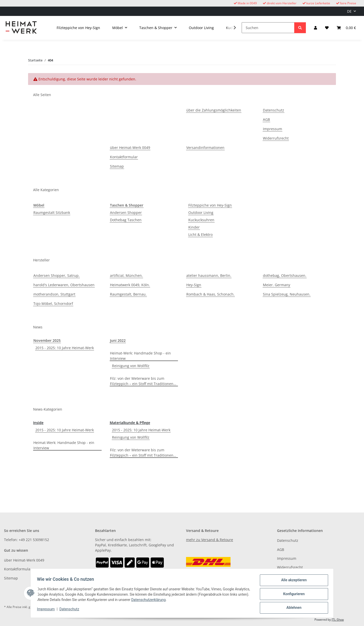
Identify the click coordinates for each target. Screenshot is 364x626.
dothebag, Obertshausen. (285, 275)
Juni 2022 (118, 340)
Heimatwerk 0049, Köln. (130, 285)
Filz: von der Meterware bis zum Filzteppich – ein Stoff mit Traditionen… (143, 381)
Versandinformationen (205, 148)
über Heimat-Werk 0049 (130, 148)
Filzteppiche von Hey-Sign (210, 205)
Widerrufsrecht (276, 138)
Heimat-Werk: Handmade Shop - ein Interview (140, 356)
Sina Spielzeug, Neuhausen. (287, 294)
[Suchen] (268, 28)
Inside (38, 423)
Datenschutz (71, 610)
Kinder (194, 227)
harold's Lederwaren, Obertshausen (64, 285)
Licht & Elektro (200, 234)
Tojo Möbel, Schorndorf (53, 304)
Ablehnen (292, 608)
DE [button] (349, 11)
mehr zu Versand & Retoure (210, 540)
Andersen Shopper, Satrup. (56, 275)
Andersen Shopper (126, 213)
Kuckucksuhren (201, 220)
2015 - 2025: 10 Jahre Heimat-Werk (65, 348)
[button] (315, 28)
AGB (266, 119)
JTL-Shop (338, 620)
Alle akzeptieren (292, 582)
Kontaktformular (124, 157)
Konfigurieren (292, 595)
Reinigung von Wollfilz (131, 366)
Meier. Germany (277, 285)
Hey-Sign (194, 285)
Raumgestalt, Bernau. (128, 294)
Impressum (48, 610)
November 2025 (47, 340)
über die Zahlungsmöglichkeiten (214, 110)
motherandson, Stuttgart (54, 294)
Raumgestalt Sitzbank (52, 213)
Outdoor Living (201, 213)
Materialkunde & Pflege (130, 423)
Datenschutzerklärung (170, 601)
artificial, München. (126, 275)
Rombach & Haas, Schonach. (210, 294)
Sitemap (117, 166)
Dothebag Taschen (126, 220)
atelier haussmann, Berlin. (209, 275)
